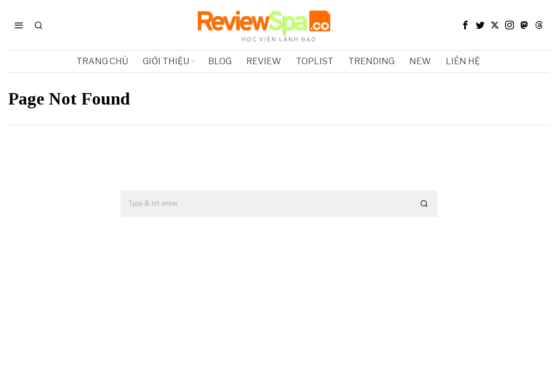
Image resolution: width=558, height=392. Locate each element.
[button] (424, 204)
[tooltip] (465, 25)
